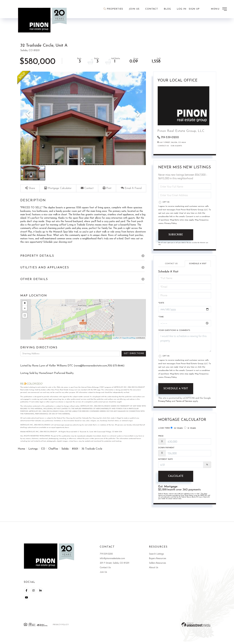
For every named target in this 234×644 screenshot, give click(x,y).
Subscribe (176, 235)
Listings (33, 456)
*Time (161, 318)
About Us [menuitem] (154, 570)
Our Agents (176, 146)
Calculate (176, 478)
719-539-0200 (170, 137)
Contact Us (163, 146)
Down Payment (166, 449)
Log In (182, 9)
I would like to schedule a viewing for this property (185, 343)
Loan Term (164, 429)
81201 (75, 456)
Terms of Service (184, 402)
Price (161, 438)
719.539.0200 (106, 556)
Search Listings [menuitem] (156, 556)
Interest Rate (166, 461)
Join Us (103, 574)
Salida (65, 456)
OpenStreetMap (129, 345)
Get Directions (134, 360)
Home (21, 456)
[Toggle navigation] (219, 9)
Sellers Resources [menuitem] (157, 565)
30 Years (177, 429)
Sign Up (194, 9)
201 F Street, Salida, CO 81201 (115, 565)
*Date (161, 304)
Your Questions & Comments (174, 331)
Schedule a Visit (198, 264)
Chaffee (53, 456)
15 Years (190, 429)
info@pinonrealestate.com (112, 560)
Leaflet (116, 345)
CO (43, 456)
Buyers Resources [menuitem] (158, 560)
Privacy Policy (171, 224)
